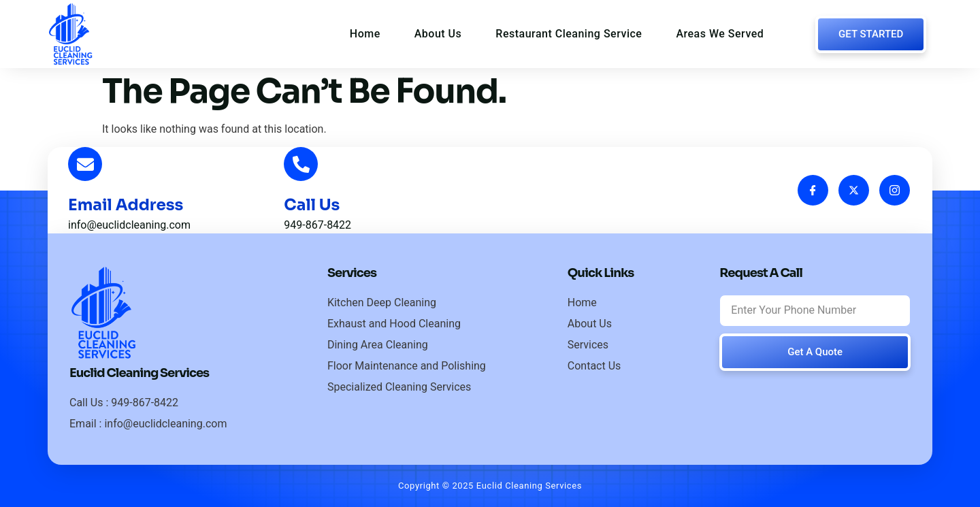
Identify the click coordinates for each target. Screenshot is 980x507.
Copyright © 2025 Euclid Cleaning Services (490, 486)
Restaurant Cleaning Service (569, 34)
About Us (438, 34)
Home (365, 34)
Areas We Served (720, 34)
